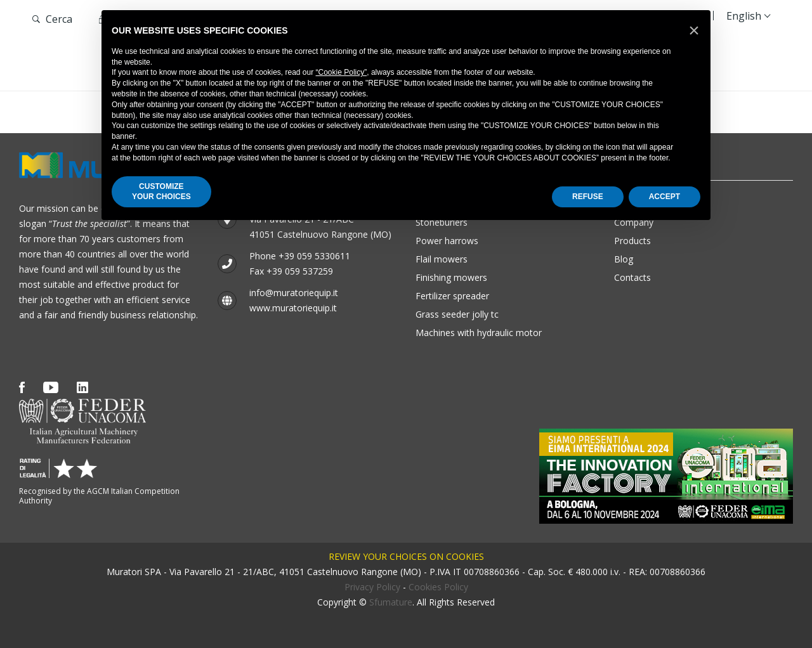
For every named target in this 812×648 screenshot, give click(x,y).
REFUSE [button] (588, 197)
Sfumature (391, 602)
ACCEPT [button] (665, 197)
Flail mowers (442, 259)
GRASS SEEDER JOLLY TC (457, 314)
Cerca (52, 19)
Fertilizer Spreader (452, 296)
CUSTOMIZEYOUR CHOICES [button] (161, 192)
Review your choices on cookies (406, 556)
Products (632, 241)
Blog (624, 259)
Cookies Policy (438, 587)
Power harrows (447, 241)
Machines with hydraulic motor (479, 333)
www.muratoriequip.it (293, 308)
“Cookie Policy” (342, 72)
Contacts (632, 277)
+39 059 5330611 (314, 256)
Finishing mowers (451, 277)
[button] (694, 30)
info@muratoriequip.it (294, 293)
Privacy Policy (372, 587)
